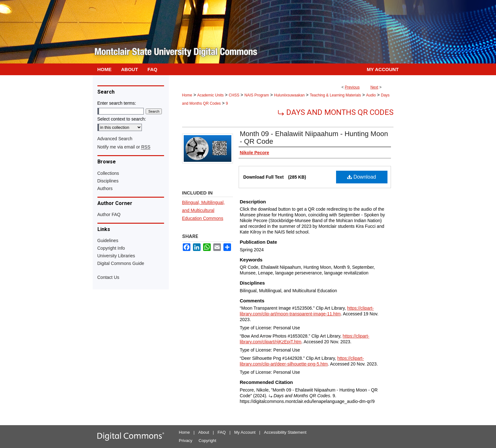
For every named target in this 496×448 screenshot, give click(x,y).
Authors (105, 188)
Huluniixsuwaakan (289, 95)
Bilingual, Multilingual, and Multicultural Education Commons (204, 210)
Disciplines (108, 181)
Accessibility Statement (285, 432)
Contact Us (108, 277)
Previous (352, 87)
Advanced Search (115, 139)
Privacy (186, 441)
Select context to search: (122, 119)
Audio (371, 95)
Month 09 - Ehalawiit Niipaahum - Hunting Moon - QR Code (314, 138)
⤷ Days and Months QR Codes (336, 112)
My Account (245, 432)
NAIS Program (257, 95)
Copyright (208, 441)
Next (374, 87)
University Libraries (116, 256)
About (204, 432)
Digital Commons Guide (121, 263)
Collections (108, 173)
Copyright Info (111, 248)
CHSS (234, 95)
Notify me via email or (124, 147)
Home (187, 95)
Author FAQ (109, 214)
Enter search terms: (117, 103)
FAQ (222, 432)
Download (362, 177)
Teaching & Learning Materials (335, 95)
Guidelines (108, 240)
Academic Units (210, 95)
